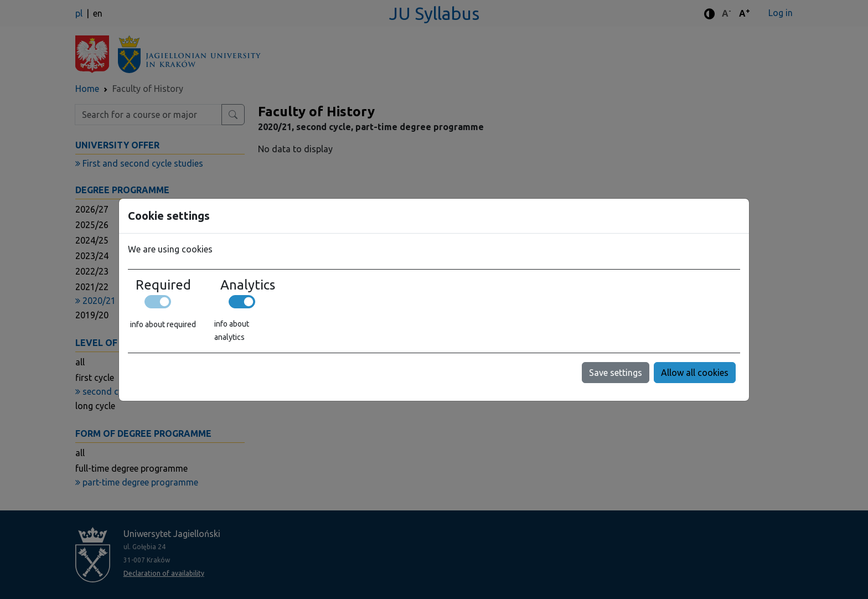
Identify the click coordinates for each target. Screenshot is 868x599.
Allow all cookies (695, 373)
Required (163, 285)
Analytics (248, 285)
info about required (163, 324)
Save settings (616, 373)
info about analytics (232, 331)
